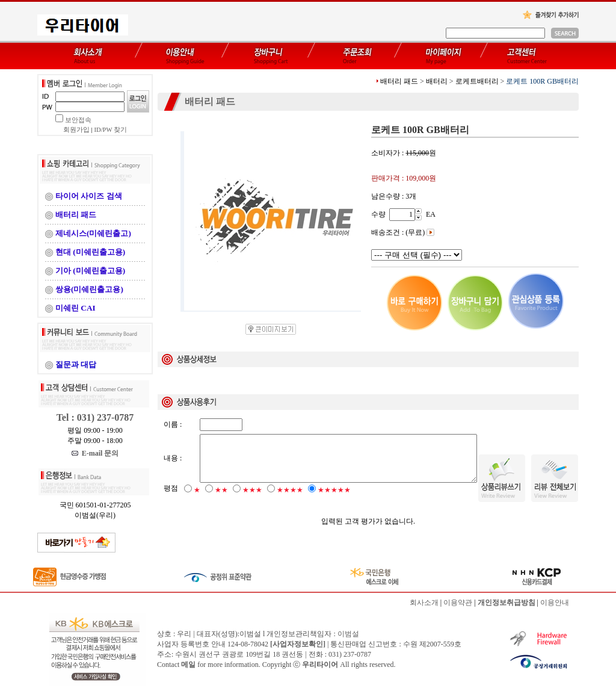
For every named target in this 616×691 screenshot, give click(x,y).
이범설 (348, 634)
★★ (221, 500)
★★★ (252, 500)
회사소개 (424, 603)
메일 (188, 665)
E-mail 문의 (95, 453)
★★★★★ (334, 500)
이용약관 (458, 603)
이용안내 (555, 603)
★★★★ (290, 500)
